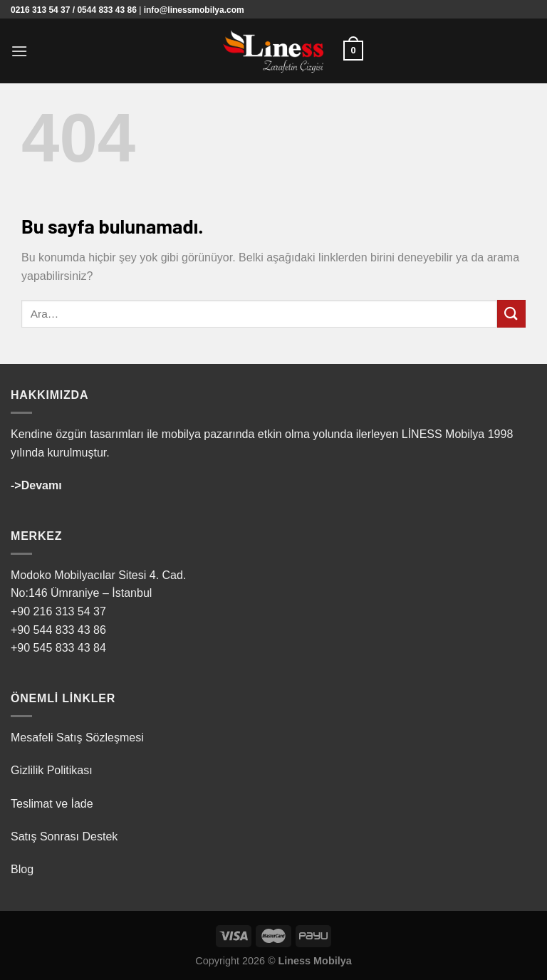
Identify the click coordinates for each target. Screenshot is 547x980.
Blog (22, 869)
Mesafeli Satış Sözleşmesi (77, 737)
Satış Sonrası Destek (64, 836)
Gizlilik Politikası (52, 770)
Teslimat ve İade (52, 804)
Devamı (42, 485)
